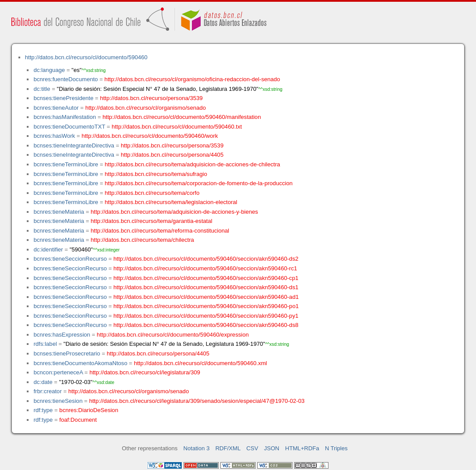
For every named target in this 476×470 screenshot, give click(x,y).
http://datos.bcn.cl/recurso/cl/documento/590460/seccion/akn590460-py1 (206, 316)
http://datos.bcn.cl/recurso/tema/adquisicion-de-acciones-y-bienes (175, 212)
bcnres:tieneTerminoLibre (66, 164)
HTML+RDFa (302, 448)
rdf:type (43, 410)
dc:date (43, 382)
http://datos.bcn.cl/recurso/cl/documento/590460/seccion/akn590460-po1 (206, 306)
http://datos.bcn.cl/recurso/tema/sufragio (156, 174)
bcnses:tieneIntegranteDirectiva (74, 145)
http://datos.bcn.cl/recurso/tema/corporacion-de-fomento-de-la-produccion (199, 183)
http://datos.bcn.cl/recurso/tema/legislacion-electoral (171, 202)
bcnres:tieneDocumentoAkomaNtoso (80, 363)
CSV (252, 448)
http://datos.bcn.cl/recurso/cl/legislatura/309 (145, 372)
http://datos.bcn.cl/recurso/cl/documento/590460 (86, 57)
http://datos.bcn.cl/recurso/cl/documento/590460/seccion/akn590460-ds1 (206, 287)
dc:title (42, 89)
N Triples (336, 448)
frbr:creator (47, 391)
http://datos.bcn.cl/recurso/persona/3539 (151, 98)
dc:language (49, 70)
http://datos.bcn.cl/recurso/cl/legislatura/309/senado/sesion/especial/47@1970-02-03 (197, 401)
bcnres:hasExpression (62, 335)
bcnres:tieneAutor (56, 108)
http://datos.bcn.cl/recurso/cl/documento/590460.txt (177, 127)
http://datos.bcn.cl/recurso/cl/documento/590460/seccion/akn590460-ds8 (206, 325)
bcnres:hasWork (54, 136)
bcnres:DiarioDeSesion (89, 410)
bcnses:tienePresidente (63, 98)
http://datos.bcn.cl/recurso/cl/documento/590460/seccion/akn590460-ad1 (206, 297)
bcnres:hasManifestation (65, 117)
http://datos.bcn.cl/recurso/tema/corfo (152, 193)
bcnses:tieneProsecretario (67, 353)
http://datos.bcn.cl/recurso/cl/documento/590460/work (150, 136)
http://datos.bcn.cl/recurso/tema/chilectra (142, 240)
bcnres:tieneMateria (59, 212)
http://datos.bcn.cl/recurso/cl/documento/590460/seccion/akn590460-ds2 (206, 259)
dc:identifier (48, 249)
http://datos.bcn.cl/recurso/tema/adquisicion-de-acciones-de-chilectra (193, 164)
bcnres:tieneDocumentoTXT (69, 127)
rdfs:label (45, 344)
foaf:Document (78, 420)
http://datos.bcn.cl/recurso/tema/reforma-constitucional (160, 231)
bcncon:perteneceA (58, 372)
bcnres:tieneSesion (58, 401)
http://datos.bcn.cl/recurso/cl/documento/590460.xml (200, 363)
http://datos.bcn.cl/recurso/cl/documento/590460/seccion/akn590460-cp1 (206, 278)
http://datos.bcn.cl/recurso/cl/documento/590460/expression (173, 335)
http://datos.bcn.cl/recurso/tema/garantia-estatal (152, 221)
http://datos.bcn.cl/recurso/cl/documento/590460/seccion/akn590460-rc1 (205, 268)
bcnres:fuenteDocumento (65, 79)
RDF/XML (228, 448)
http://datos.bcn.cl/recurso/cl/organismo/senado (146, 108)
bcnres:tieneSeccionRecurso (70, 259)
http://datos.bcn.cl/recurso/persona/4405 (172, 155)
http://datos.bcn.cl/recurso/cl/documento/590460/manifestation (182, 117)
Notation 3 (197, 448)
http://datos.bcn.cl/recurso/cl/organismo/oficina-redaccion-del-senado (192, 79)
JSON (272, 448)
